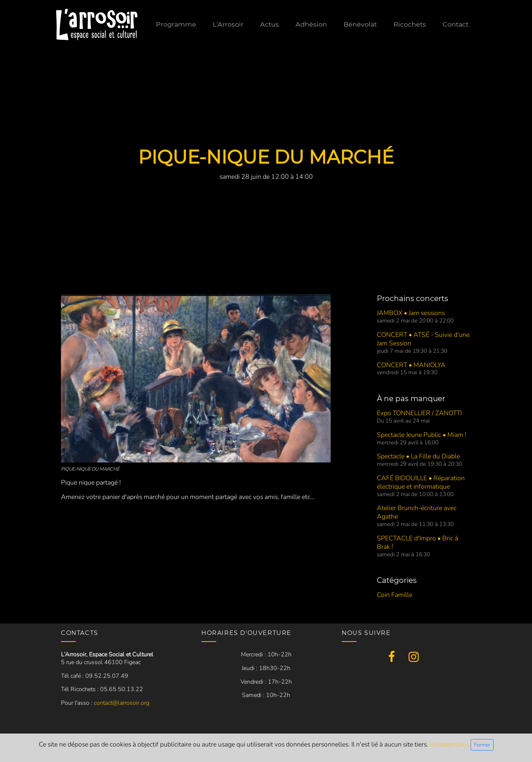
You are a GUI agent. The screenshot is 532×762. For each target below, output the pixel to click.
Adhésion (311, 24)
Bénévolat (360, 24)
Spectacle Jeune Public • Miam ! (422, 435)
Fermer (482, 745)
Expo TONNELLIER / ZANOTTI (419, 413)
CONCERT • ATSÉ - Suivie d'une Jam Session (423, 339)
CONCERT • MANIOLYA (411, 365)
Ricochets (410, 24)
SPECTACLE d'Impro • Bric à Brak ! (417, 542)
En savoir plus (450, 744)
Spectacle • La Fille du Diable (418, 456)
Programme (176, 24)
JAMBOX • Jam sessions (411, 313)
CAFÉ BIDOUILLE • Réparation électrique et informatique (421, 482)
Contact (456, 24)
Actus (270, 24)
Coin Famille (395, 595)
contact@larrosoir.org (122, 703)
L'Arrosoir (228, 24)
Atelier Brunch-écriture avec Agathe (417, 512)
